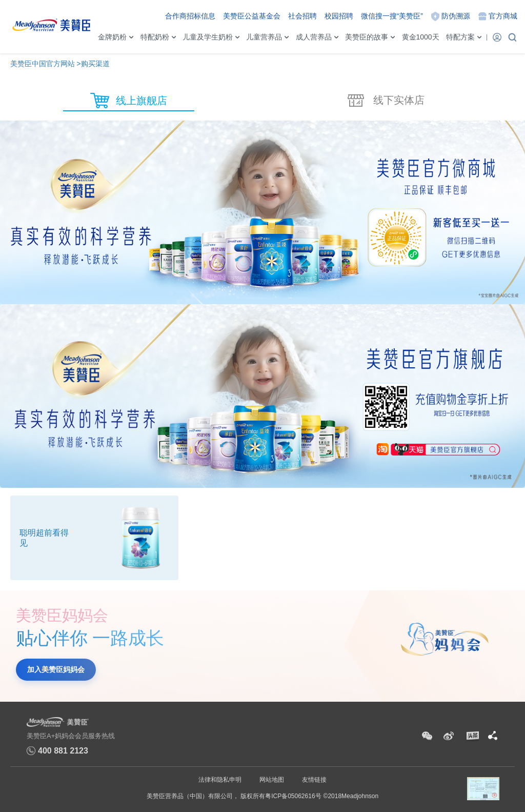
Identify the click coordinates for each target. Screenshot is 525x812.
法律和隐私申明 (220, 780)
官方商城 (503, 16)
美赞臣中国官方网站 (43, 64)
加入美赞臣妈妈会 (56, 669)
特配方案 (460, 37)
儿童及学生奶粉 (208, 37)
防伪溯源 (456, 16)
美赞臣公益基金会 (252, 16)
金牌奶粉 (112, 37)
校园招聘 (339, 16)
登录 (497, 37)
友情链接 (314, 780)
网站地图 (272, 780)
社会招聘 (302, 16)
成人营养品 (314, 37)
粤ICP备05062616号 (293, 796)
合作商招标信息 (190, 16)
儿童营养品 (264, 37)
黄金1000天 (421, 37)
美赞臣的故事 (367, 37)
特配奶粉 (155, 37)
